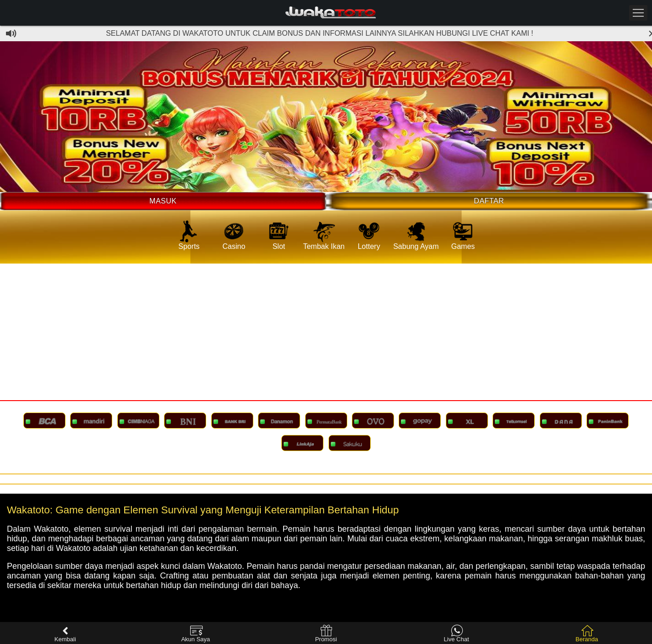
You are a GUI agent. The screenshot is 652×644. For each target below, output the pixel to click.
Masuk (163, 201)
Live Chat (457, 634)
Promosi (326, 634)
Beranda (587, 634)
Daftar (489, 201)
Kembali (65, 634)
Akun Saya (195, 634)
